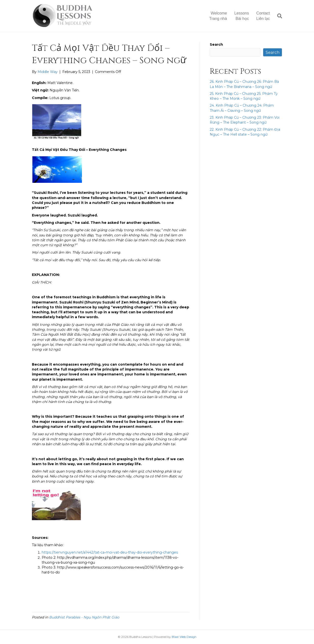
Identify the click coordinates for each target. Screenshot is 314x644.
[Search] (278, 16)
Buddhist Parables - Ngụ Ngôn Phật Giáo (84, 617)
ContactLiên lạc (263, 16)
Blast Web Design (184, 637)
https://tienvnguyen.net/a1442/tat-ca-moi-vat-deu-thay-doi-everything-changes (110, 552)
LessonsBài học (242, 16)
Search (216, 44)
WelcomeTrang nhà (218, 16)
